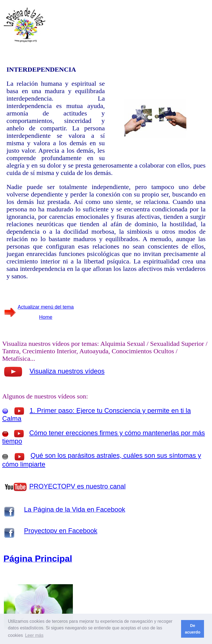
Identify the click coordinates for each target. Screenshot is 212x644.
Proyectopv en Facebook (61, 531)
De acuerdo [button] (193, 629)
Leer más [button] (34, 635)
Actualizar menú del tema (46, 307)
